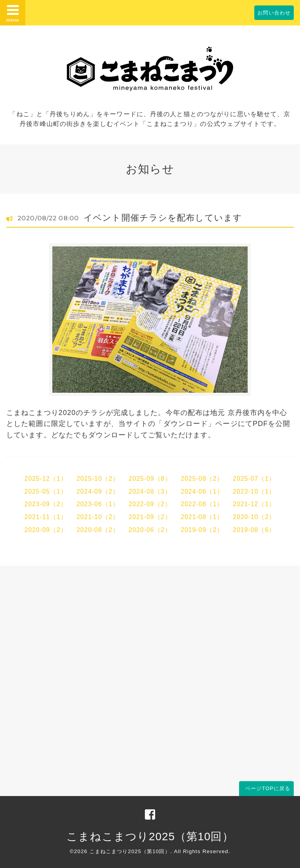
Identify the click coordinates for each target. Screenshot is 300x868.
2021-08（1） (202, 517)
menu (13, 13)
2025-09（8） (150, 479)
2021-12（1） (254, 504)
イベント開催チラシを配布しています (163, 218)
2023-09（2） (46, 504)
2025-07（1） (254, 479)
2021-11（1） (46, 517)
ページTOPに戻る (268, 788)
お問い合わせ (274, 13)
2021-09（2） (150, 517)
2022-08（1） (202, 504)
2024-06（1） (202, 492)
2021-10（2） (98, 517)
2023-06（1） (98, 504)
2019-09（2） (202, 530)
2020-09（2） (46, 530)
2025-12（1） (46, 479)
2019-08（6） (254, 530)
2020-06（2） (150, 530)
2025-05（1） (46, 492)
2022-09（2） (150, 504)
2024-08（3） (150, 492)
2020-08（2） (98, 530)
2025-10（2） (98, 479)
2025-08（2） (202, 479)
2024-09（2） (98, 492)
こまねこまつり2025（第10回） (150, 837)
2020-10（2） (254, 517)
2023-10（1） (254, 492)
